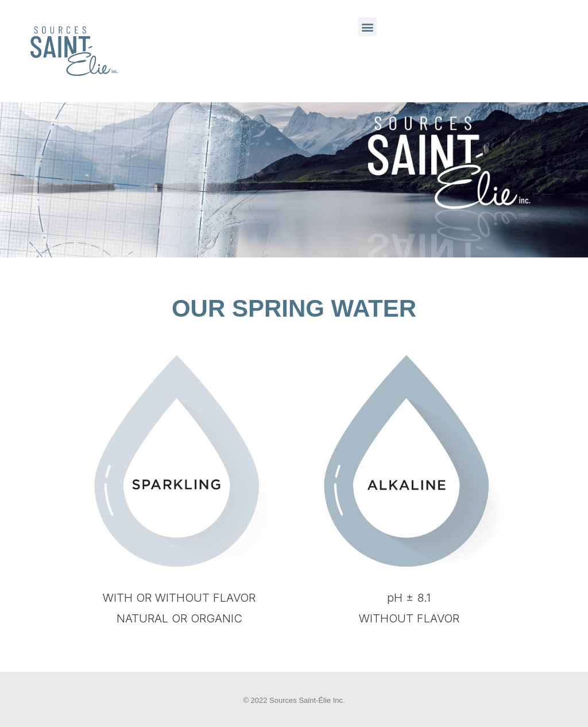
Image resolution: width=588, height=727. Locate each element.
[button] (367, 27)
